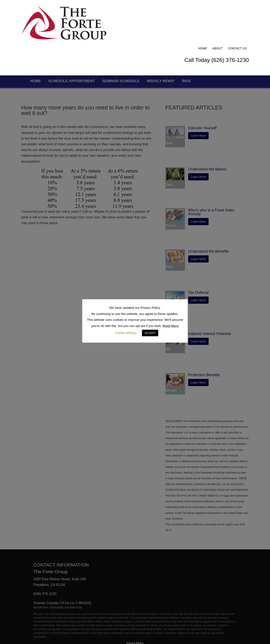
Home (202, 9)
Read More (171, 326)
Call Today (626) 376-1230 (217, 20)
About (217, 9)
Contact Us (237, 9)
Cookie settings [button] (126, 333)
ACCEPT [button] (150, 333)
